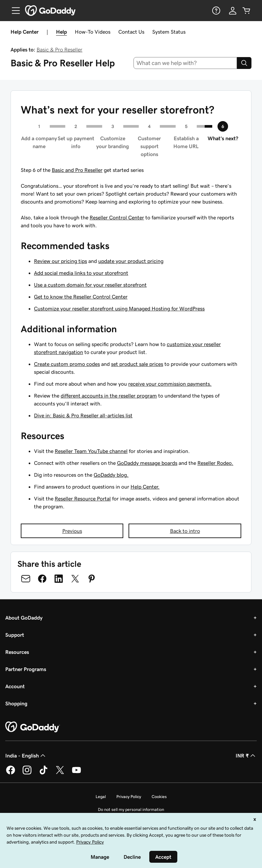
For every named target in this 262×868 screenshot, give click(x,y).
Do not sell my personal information (131, 809)
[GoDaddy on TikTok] (44, 773)
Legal (101, 797)
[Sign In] (233, 11)
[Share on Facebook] (42, 579)
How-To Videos (93, 32)
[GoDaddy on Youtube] (76, 773)
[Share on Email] (26, 579)
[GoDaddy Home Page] (33, 727)
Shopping (16, 703)
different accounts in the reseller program (109, 396)
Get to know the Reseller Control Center (81, 297)
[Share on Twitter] (75, 579)
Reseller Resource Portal (83, 498)
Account (15, 686)
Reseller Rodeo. (215, 463)
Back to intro (185, 531)
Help (61, 32)
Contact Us (131, 32)
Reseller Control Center (117, 217)
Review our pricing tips (60, 261)
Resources (17, 652)
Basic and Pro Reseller (77, 170)
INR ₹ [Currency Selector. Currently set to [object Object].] (246, 755)
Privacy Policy (129, 797)
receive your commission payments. (170, 384)
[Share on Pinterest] (92, 579)
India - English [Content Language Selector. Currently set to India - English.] (26, 755)
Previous (72, 531)
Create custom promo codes (67, 364)
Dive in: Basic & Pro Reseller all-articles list (83, 415)
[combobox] (185, 63)
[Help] (216, 11)
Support (15, 635)
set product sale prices (137, 364)
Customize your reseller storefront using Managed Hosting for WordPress (119, 308)
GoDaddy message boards (147, 463)
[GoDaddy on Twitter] (60, 773)
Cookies (159, 797)
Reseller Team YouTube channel (91, 451)
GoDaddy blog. (111, 475)
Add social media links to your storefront (81, 273)
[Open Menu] (13, 11)
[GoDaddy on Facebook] (11, 773)
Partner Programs (26, 669)
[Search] (244, 63)
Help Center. (145, 487)
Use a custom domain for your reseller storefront (90, 285)
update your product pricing (131, 261)
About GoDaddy (24, 618)
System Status (169, 32)
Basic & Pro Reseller (59, 49)
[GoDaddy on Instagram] (27, 773)
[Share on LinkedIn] (59, 579)
